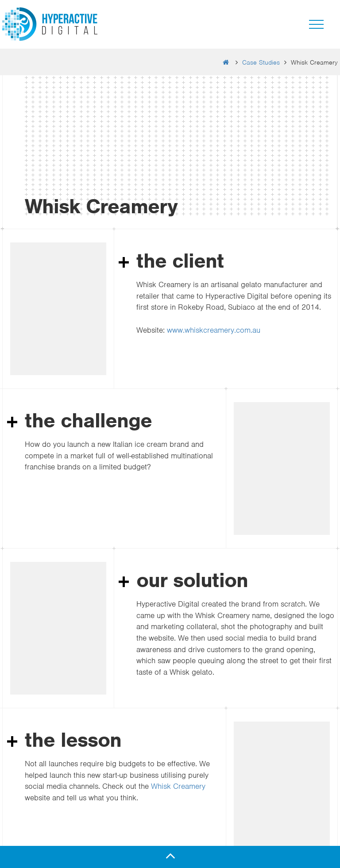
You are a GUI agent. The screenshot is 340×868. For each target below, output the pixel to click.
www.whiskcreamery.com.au (214, 330)
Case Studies (261, 62)
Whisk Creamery (178, 786)
